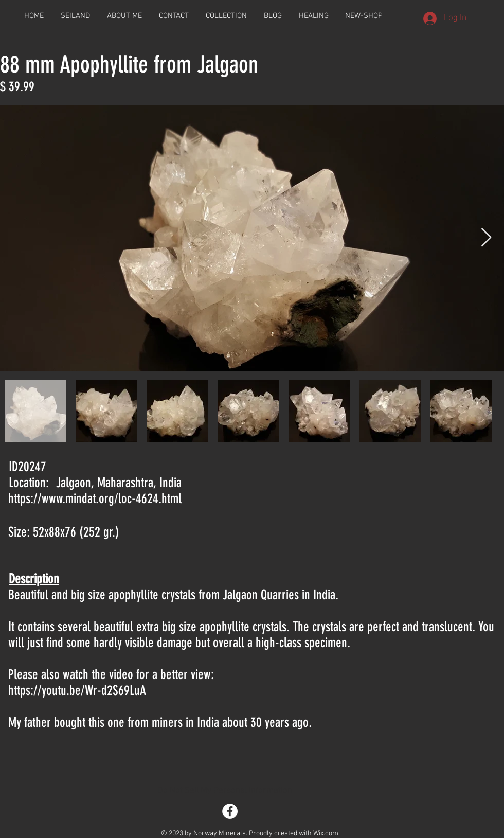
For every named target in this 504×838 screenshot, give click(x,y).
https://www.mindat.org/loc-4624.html (95, 499)
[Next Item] (486, 238)
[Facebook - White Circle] (230, 811)
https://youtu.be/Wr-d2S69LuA (77, 691)
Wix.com (326, 834)
